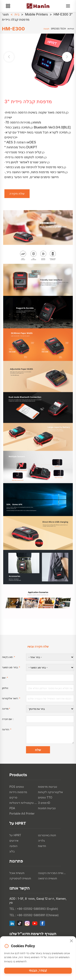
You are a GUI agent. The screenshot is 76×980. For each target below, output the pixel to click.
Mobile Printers (36, 14)
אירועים (14, 841)
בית (17, 14)
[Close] (71, 941)
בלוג (12, 851)
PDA (12, 808)
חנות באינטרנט (47, 835)
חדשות (42, 846)
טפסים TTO (45, 797)
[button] (67, 57)
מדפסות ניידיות (18, 792)
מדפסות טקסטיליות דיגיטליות (24, 803)
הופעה (13, 846)
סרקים (13, 797)
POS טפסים (17, 787)
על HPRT (15, 835)
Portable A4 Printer (22, 813)
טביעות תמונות (47, 808)
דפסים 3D (44, 803)
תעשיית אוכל (17, 873)
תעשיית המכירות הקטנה (52, 873)
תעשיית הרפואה (47, 878)
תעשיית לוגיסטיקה (20, 878)
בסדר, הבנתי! (38, 971)
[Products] (8, 6)
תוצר (5, 14)
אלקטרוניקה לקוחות (50, 792)
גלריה (41, 841)
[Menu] (68, 6)
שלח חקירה (17, 194)
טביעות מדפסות (47, 787)
